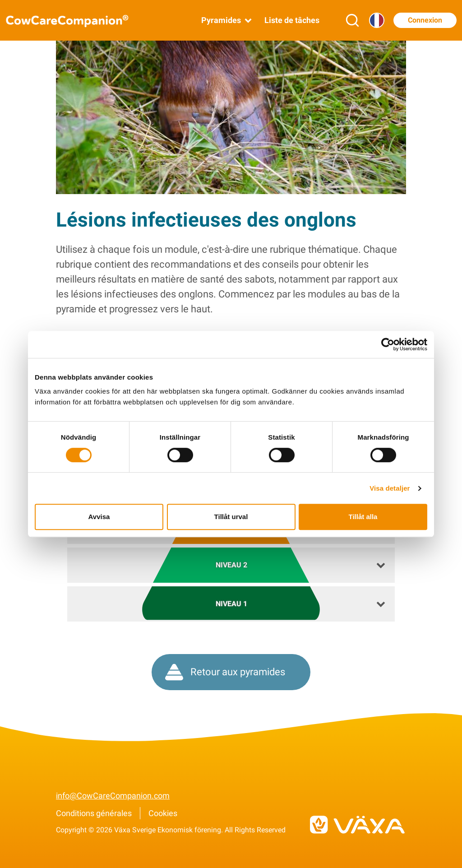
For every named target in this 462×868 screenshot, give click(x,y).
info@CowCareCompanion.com (113, 796)
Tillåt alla (363, 517)
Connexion (425, 20)
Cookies (163, 813)
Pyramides (227, 20)
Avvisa (99, 517)
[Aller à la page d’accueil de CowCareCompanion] (73, 21)
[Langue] (377, 20)
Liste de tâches (292, 20)
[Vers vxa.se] (357, 825)
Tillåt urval (231, 517)
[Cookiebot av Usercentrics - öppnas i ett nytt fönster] (388, 344)
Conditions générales (94, 813)
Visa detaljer (390, 488)
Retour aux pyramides (225, 672)
